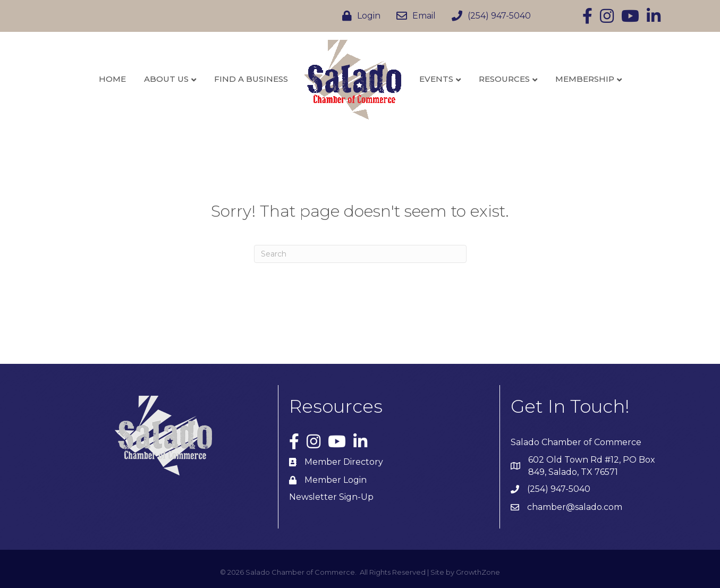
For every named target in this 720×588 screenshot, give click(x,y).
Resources (504, 79)
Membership (585, 79)
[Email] (413, 16)
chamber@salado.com (575, 507)
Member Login (336, 480)
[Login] (359, 16)
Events (436, 79)
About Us (166, 79)
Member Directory (344, 462)
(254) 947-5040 (559, 489)
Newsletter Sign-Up (331, 497)
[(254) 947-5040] (489, 16)
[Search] (360, 254)
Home (112, 79)
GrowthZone (478, 572)
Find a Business (251, 79)
